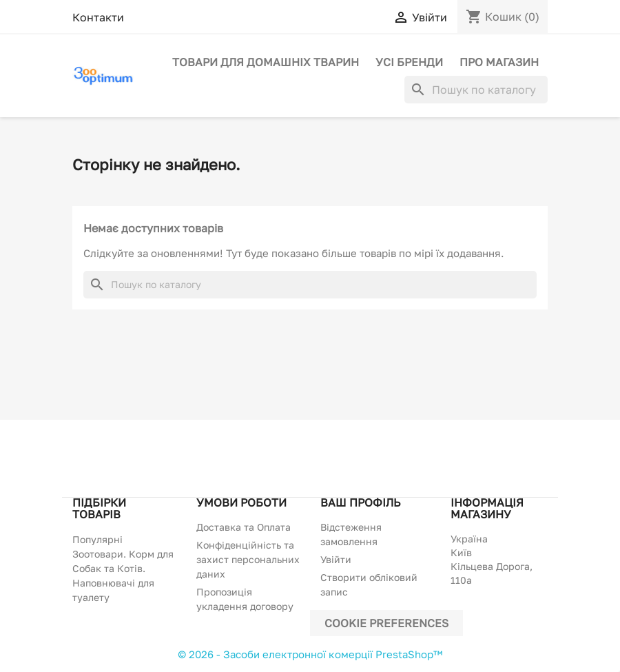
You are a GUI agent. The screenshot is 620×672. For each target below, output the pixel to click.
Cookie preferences (386, 623)
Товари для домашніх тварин (266, 62)
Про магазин (499, 62)
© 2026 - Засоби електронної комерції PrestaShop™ (310, 654)
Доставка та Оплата (244, 527)
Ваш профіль (360, 502)
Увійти (336, 559)
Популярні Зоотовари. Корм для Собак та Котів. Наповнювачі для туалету (123, 568)
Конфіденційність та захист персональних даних (248, 559)
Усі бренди (409, 62)
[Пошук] (476, 90)
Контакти (98, 17)
